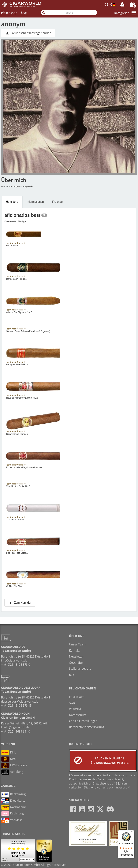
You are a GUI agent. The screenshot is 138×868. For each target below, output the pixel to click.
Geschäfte (76, 663)
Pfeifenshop (9, 13)
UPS (8, 759)
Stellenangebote (80, 669)
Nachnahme (14, 807)
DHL (8, 753)
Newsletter (76, 656)
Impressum (77, 697)
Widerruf (75, 709)
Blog (24, 13)
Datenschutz (78, 715)
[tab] (12, 202)
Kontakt (74, 651)
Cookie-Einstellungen (83, 721)
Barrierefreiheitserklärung (87, 727)
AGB (72, 703)
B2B (72, 675)
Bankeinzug (13, 794)
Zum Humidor (20, 603)
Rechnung (12, 814)
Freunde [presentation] (57, 202)
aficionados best (22, 215)
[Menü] (132, 832)
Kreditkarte (13, 801)
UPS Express (14, 766)
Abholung (12, 772)
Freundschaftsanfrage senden (28, 33)
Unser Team (77, 644)
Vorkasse (12, 820)
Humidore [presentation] (12, 202)
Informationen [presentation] (35, 202)
